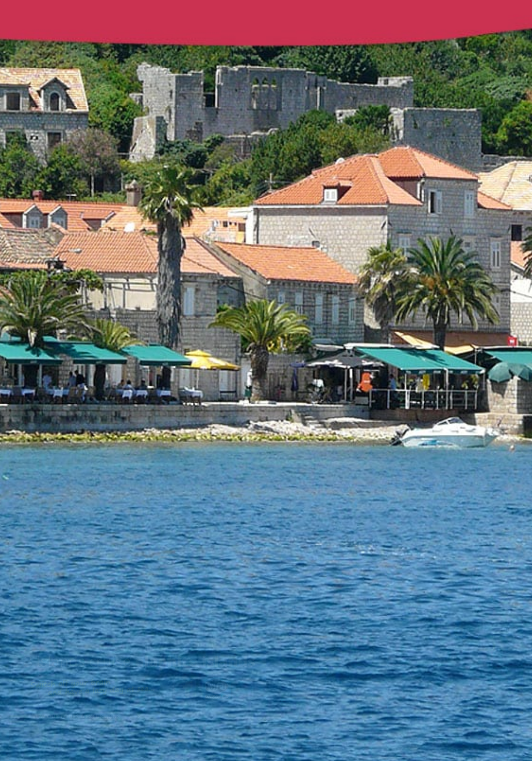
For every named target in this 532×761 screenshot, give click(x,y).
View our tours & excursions (78, 716)
